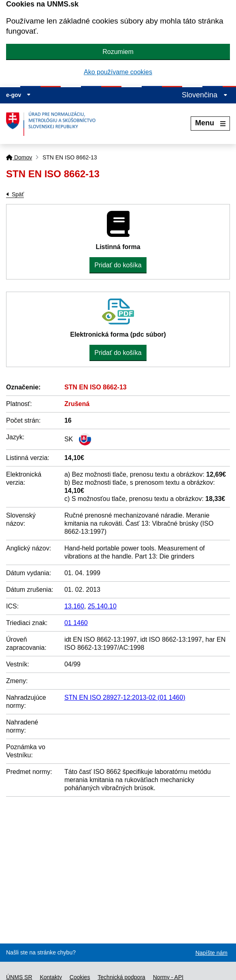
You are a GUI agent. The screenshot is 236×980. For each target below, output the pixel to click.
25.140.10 (102, 606)
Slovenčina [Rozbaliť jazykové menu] (205, 95)
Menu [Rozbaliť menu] (210, 123)
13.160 (74, 606)
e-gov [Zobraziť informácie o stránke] (18, 95)
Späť (18, 194)
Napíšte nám (212, 953)
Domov (19, 157)
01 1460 (76, 623)
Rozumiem (118, 52)
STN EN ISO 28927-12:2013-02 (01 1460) (125, 697)
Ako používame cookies (118, 72)
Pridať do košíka (118, 265)
